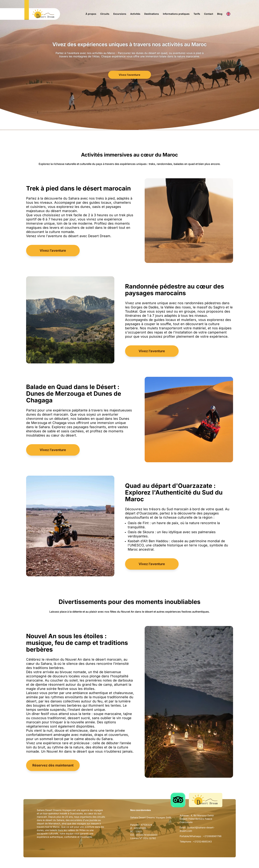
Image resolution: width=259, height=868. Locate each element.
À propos (91, 14)
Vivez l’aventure (129, 75)
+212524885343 (202, 841)
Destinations (152, 14)
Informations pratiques (176, 14)
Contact (209, 14)
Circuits (105, 14)
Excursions (120, 14)
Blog (220, 14)
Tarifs (197, 14)
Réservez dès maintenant (53, 765)
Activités (135, 14)
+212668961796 (212, 836)
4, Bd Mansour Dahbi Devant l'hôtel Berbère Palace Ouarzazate (197, 819)
